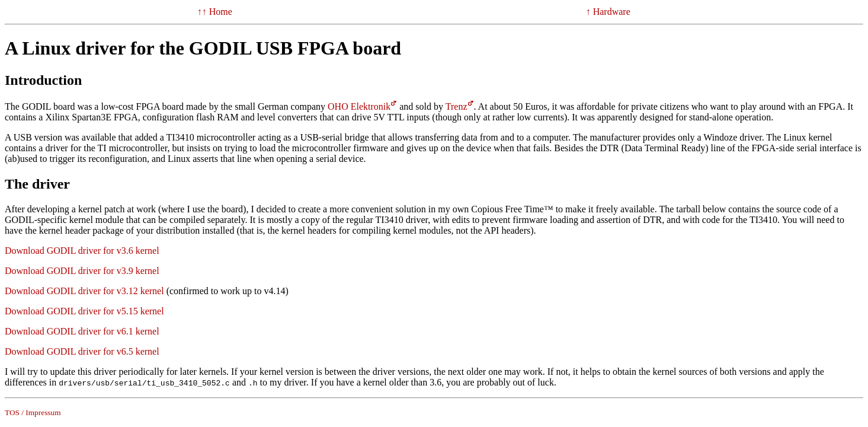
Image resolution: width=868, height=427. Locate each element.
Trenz (457, 106)
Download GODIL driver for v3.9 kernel (82, 271)
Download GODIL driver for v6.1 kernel (82, 331)
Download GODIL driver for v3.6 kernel (82, 251)
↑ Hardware (608, 12)
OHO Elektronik (359, 106)
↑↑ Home (215, 12)
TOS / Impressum (33, 412)
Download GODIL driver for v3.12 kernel (84, 291)
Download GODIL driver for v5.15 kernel (84, 311)
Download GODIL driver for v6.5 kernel (82, 351)
